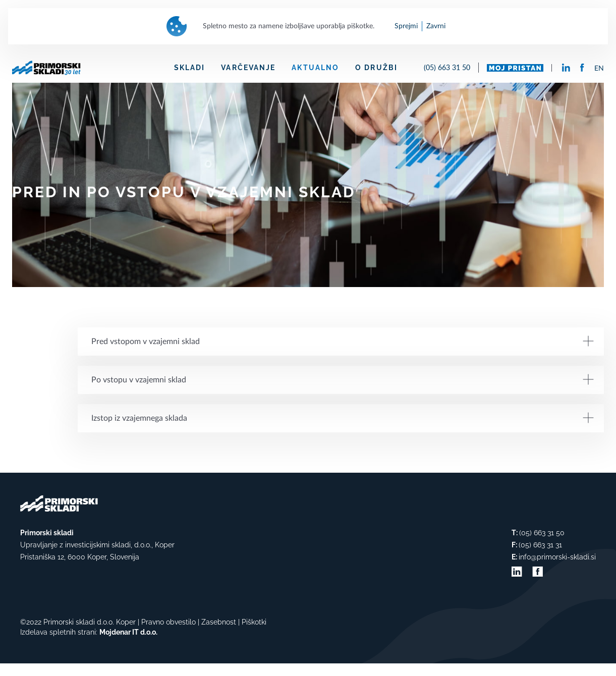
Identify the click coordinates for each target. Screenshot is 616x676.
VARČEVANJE (248, 68)
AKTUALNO (315, 68)
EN (599, 69)
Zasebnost (219, 622)
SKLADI (190, 68)
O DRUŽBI (376, 68)
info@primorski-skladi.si (557, 557)
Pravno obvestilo (169, 622)
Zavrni (436, 26)
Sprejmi (406, 26)
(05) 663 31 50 (447, 67)
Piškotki (254, 622)
